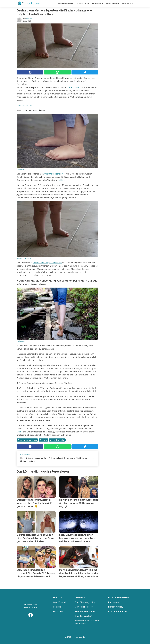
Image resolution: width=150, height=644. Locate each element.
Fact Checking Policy (85, 602)
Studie (20, 432)
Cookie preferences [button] (118, 611)
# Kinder (43, 440)
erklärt (62, 180)
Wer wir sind (59, 602)
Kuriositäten (83, 3)
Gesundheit (98, 3)
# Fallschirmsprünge (27, 440)
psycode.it (58, 611)
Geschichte (128, 3)
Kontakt (57, 607)
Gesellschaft (113, 3)
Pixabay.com (21, 169)
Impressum (114, 602)
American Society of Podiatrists (48, 263)
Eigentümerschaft (84, 616)
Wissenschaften (66, 3)
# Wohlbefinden (57, 440)
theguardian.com (26, 105)
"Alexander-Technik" (53, 174)
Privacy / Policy (116, 607)
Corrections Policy (84, 607)
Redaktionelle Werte (85, 611)
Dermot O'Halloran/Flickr (25, 258)
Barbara (29, 19)
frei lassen (74, 87)
